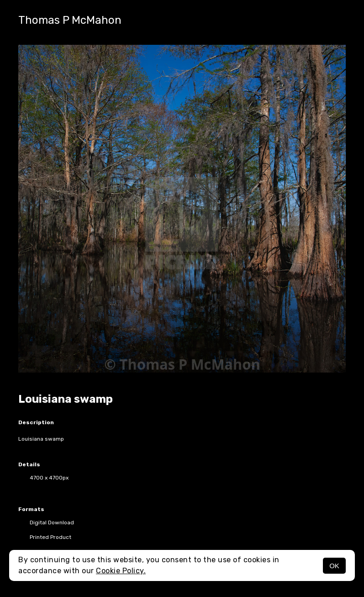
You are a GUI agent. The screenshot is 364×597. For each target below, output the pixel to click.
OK (334, 566)
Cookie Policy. (121, 571)
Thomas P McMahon (70, 20)
